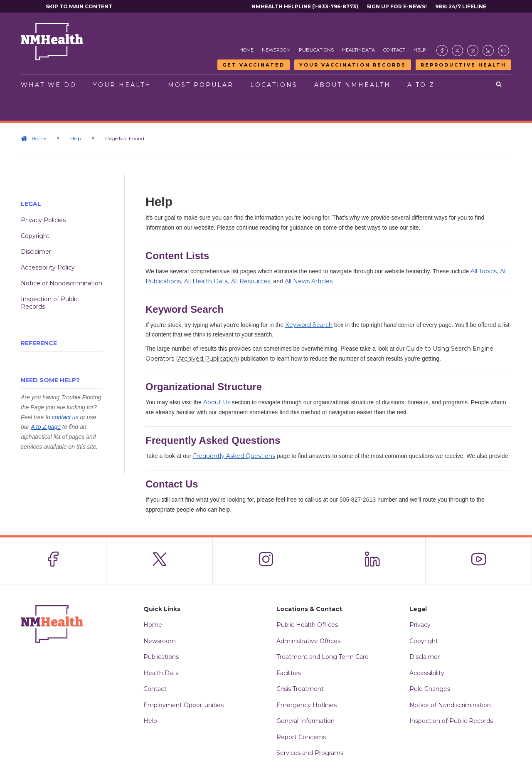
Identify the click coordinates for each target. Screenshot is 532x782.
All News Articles (309, 281)
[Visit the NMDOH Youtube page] (504, 51)
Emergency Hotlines (307, 705)
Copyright (35, 236)
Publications (316, 50)
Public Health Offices (307, 625)
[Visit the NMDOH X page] (457, 51)
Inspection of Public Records (50, 303)
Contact (394, 50)
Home (246, 50)
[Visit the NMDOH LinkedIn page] (488, 51)
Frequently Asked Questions (234, 456)
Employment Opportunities (183, 705)
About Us (217, 402)
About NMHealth (352, 85)
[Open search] (499, 85)
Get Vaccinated (254, 65)
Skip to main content (79, 6)
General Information (305, 721)
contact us (65, 417)
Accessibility (427, 673)
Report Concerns (301, 737)
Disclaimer (36, 252)
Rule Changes (430, 689)
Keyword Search (309, 325)
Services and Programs (310, 753)
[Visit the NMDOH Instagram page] (473, 51)
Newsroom (276, 50)
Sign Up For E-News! (397, 6)
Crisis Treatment (300, 689)
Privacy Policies (43, 220)
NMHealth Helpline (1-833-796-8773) (305, 6)
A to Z (421, 85)
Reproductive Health (463, 65)
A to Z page (46, 427)
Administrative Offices (308, 641)
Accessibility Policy (48, 267)
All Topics (484, 271)
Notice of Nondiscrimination (62, 283)
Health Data (358, 50)
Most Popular (201, 85)
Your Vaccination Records (353, 65)
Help (420, 50)
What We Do (49, 85)
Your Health (122, 85)
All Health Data (206, 281)
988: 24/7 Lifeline (461, 6)
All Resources (251, 281)
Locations (274, 85)
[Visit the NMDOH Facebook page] (442, 51)
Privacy (420, 625)
